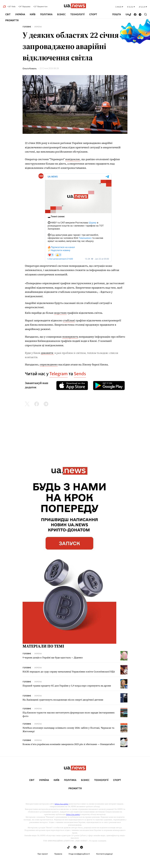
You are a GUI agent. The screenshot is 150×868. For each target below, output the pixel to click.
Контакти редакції (104, 854)
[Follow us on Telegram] (140, 15)
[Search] (145, 14)
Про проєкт (43, 854)
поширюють (70, 337)
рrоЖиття (12, 20)
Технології (77, 14)
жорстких (60, 313)
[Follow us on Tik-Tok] (130, 15)
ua (127, 14)
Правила (58, 854)
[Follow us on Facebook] (135, 15)
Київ (33, 14)
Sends (80, 374)
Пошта (117, 14)
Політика (46, 14)
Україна (20, 14)
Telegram (59, 374)
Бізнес (61, 14)
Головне (27, 27)
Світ (8, 14)
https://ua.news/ (62, 804)
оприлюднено (49, 364)
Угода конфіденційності (79, 854)
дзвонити (47, 353)
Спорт (93, 14)
